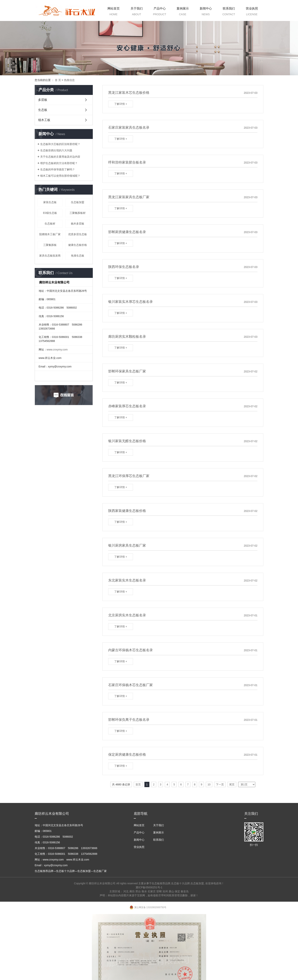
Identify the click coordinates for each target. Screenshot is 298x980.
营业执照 (252, 12)
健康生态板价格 (78, 245)
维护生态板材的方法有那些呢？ (59, 163)
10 (209, 784)
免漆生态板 (78, 256)
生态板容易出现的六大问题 (56, 150)
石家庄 (152, 891)
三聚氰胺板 (50, 245)
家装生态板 (50, 202)
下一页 (220, 784)
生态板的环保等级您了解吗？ (58, 169)
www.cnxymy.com (57, 350)
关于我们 (137, 12)
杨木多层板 (78, 224)
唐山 (171, 891)
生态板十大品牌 (180, 883)
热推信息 (69, 80)
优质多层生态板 (78, 234)
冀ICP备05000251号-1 (149, 887)
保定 (177, 891)
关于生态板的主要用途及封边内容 (60, 157)
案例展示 (183, 12)
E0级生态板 (50, 213)
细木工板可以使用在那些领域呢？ (60, 176)
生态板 (43, 110)
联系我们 (229, 12)
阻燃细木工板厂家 (50, 234)
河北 (126, 891)
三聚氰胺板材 (78, 213)
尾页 (232, 784)
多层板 (43, 100)
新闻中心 (206, 12)
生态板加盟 (78, 202)
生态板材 (50, 224)
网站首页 (113, 12)
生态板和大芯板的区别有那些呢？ (60, 144)
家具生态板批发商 (50, 256)
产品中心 (160, 12)
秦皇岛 (185, 891)
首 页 (58, 80)
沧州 (165, 891)
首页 (138, 784)
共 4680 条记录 (121, 784)
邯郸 (159, 891)
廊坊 (132, 891)
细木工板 (44, 120)
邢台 (138, 891)
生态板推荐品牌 (161, 883)
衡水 (144, 891)
